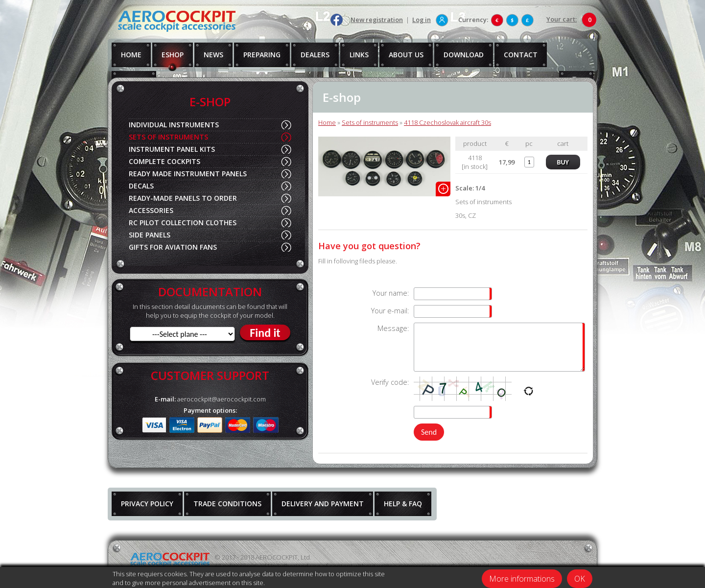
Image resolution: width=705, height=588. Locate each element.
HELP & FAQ (403, 504)
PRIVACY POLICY (147, 504)
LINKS (359, 55)
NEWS (213, 55)
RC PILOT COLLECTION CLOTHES (183, 223)
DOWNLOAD (464, 55)
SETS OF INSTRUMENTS (168, 137)
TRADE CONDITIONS (227, 504)
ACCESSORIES (151, 210)
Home (327, 122)
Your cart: (562, 19)
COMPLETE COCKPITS (164, 161)
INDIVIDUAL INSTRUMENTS (174, 125)
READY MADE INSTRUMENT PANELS (188, 174)
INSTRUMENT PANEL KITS (172, 149)
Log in (422, 20)
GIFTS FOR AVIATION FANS (173, 247)
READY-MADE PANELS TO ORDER (183, 198)
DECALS (141, 186)
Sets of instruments (370, 122)
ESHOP (173, 55)
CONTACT (521, 55)
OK (580, 579)
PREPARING (262, 55)
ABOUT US (406, 55)
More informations (522, 579)
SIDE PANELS (150, 235)
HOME (131, 55)
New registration (377, 20)
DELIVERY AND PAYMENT (323, 504)
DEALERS (315, 55)
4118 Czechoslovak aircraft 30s (447, 122)
